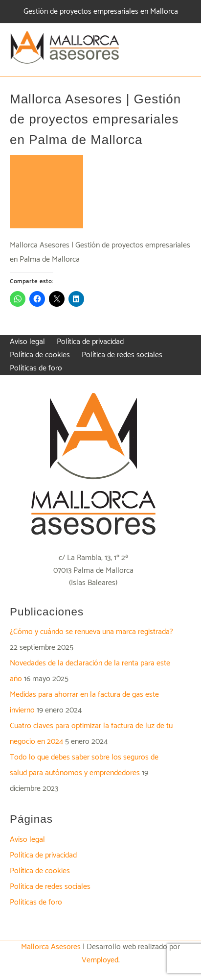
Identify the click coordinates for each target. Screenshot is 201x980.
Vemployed (100, 960)
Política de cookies (40, 871)
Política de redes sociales (50, 887)
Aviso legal (27, 840)
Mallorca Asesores (51, 947)
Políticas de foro (36, 902)
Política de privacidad (43, 855)
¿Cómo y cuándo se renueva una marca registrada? (91, 632)
